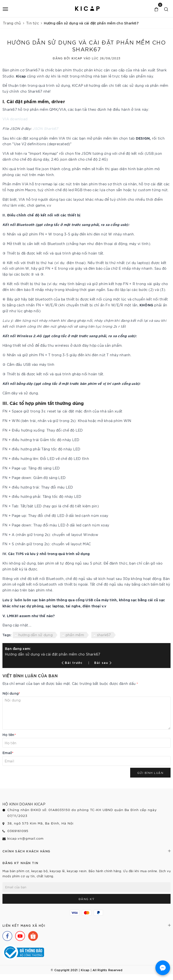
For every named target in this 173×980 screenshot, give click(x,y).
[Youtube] (19, 935)
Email (8, 752)
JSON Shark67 (45, 128)
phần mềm (75, 635)
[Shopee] (32, 935)
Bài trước (73, 662)
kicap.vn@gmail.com (25, 838)
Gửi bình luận (150, 773)
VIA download (15, 119)
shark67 (104, 635)
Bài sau (103, 662)
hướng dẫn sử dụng (35, 635)
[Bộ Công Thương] (23, 952)
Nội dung (11, 693)
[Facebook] (6, 935)
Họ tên (9, 734)
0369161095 (18, 831)
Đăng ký (87, 899)
